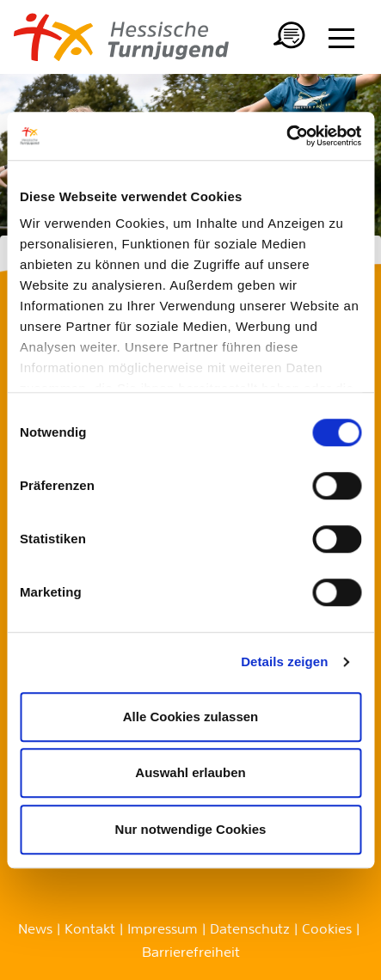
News (35, 930)
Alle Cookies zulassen (191, 717)
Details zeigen (284, 661)
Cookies (327, 930)
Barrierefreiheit (191, 953)
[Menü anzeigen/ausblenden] (341, 38)
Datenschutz (250, 930)
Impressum (163, 930)
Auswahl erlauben (190, 772)
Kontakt (90, 930)
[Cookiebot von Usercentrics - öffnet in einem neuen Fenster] (286, 136)
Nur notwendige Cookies (191, 829)
